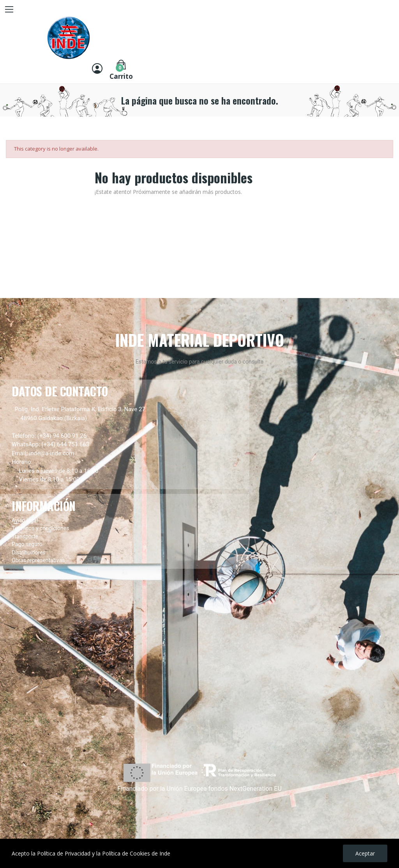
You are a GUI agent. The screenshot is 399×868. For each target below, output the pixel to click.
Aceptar (365, 853)
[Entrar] (97, 69)
